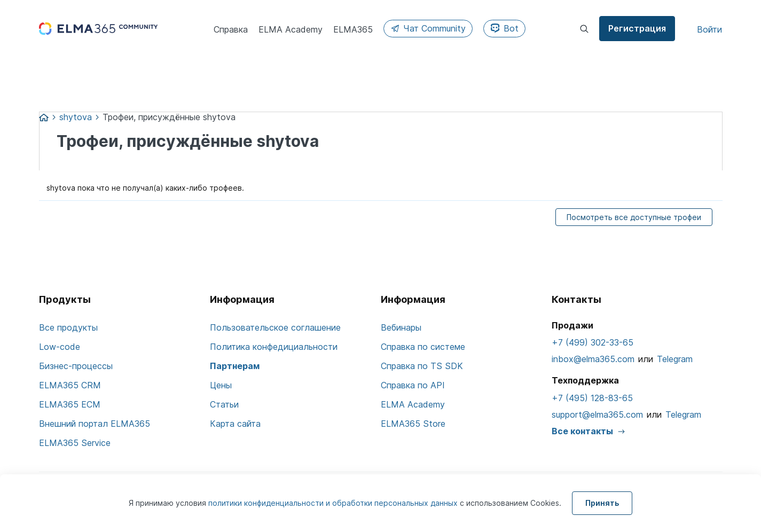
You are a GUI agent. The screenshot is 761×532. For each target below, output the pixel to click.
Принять (602, 503)
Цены (221, 385)
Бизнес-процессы (76, 366)
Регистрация (637, 28)
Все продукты (68, 327)
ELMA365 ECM (70, 404)
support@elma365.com (597, 414)
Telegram (675, 359)
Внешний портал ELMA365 (95, 424)
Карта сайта (235, 424)
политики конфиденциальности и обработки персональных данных (334, 503)
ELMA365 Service (75, 443)
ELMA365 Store (413, 424)
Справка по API (413, 385)
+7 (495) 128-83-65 (592, 398)
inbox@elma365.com (593, 359)
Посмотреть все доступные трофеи (634, 217)
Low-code (60, 347)
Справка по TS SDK (422, 366)
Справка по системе (423, 347)
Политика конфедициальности (274, 347)
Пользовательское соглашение (275, 327)
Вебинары (401, 327)
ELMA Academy (413, 404)
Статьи (224, 404)
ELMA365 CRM (70, 385)
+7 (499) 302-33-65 (593, 342)
